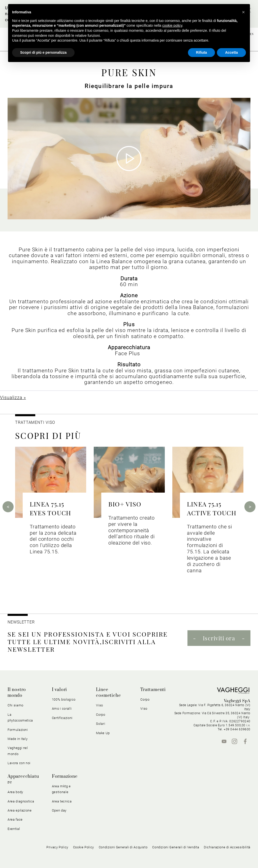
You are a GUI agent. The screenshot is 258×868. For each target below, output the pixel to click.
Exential (14, 829)
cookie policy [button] (172, 25)
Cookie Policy (84, 847)
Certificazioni (62, 718)
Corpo (101, 715)
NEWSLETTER (21, 622)
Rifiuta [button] (202, 52)
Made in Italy (18, 739)
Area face (15, 819)
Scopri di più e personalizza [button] (43, 52)
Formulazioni (18, 730)
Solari (101, 724)
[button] (243, 12)
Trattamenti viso (35, 422)
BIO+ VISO (125, 504)
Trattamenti (153, 690)
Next (250, 507)
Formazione (65, 776)
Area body (15, 792)
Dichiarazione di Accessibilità (227, 847)
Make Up (103, 733)
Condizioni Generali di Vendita (176, 847)
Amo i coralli (62, 709)
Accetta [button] (231, 52)
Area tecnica (62, 801)
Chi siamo (15, 705)
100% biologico (64, 699)
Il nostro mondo (17, 693)
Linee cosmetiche (108, 693)
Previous (8, 507)
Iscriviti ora (219, 638)
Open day (59, 810)
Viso (100, 705)
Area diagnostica (21, 801)
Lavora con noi (19, 763)
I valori (59, 690)
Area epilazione (20, 810)
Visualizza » (13, 397)
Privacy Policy (57, 847)
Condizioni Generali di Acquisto (123, 847)
